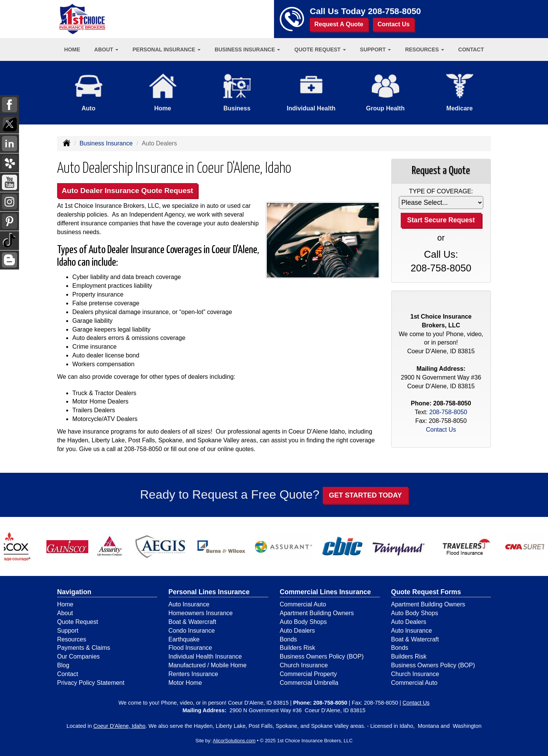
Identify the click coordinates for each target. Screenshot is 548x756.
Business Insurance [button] (248, 49)
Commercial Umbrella (309, 683)
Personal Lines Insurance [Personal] (209, 592)
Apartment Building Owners (317, 613)
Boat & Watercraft (193, 622)
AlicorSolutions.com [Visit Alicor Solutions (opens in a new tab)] (234, 741)
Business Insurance (106, 143)
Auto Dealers (297, 631)
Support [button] (376, 49)
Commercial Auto (303, 604)
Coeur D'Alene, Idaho (119, 726)
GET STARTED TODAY (365, 495)
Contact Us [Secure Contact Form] (441, 430)
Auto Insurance (189, 604)
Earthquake (184, 639)
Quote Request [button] (320, 49)
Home (72, 49)
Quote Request (78, 622)
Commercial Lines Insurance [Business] (325, 592)
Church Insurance (304, 665)
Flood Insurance (190, 648)
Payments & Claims (84, 648)
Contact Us (393, 24)
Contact (471, 49)
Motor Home (185, 683)
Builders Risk (297, 648)
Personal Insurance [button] (166, 49)
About (65, 613)
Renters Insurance (194, 674)
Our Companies (78, 656)
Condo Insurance (192, 631)
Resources (72, 639)
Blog (63, 665)
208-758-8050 (394, 11)
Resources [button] (425, 49)
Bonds (288, 639)
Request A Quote (339, 24)
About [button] (107, 49)
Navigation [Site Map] (74, 592)
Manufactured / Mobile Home (208, 665)
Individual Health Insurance (205, 656)
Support (68, 631)
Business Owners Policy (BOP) (322, 656)
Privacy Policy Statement (91, 683)
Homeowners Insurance (201, 613)
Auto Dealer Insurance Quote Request (127, 191)
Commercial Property (308, 674)
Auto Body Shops (303, 622)
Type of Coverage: (441, 191)
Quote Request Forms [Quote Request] (426, 592)
